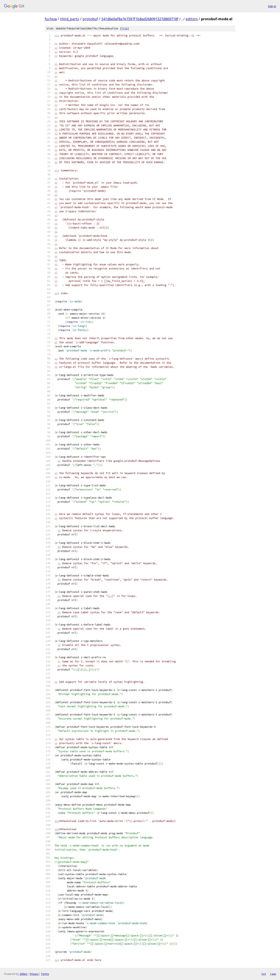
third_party (70, 19)
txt (264, 974)
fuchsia (51, 19)
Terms (45, 974)
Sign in (272, 6)
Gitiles (23, 974)
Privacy (34, 974)
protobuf (90, 19)
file (124, 29)
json (273, 974)
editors (192, 19)
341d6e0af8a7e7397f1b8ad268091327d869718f (140, 19)
